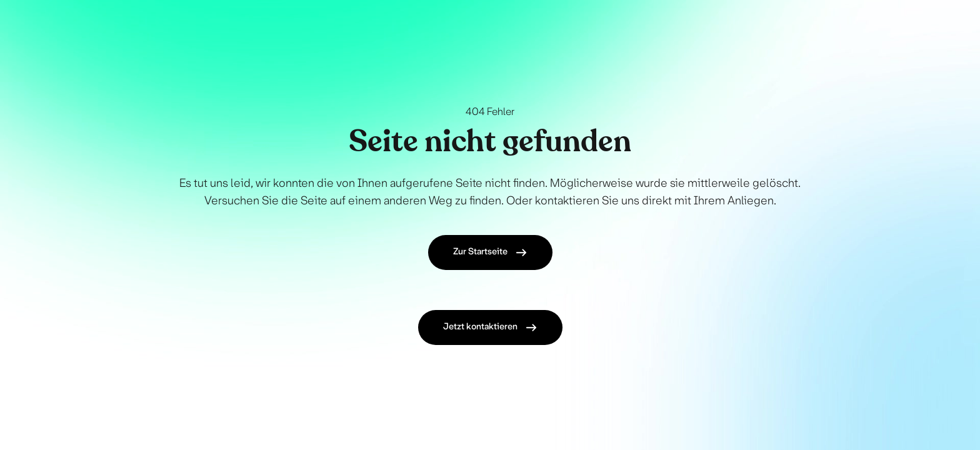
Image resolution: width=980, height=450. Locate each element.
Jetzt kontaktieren (490, 327)
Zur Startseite (490, 252)
